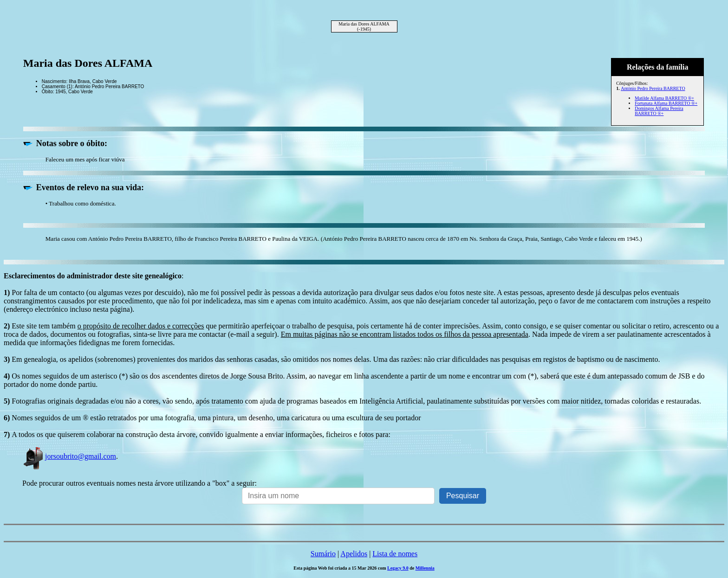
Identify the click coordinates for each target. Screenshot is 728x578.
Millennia (425, 568)
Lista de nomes (395, 554)
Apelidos (354, 554)
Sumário (323, 554)
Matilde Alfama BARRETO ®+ (664, 98)
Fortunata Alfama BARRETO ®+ (666, 103)
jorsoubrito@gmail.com (69, 456)
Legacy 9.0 (398, 568)
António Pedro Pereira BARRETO (653, 88)
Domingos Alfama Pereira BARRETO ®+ (659, 111)
